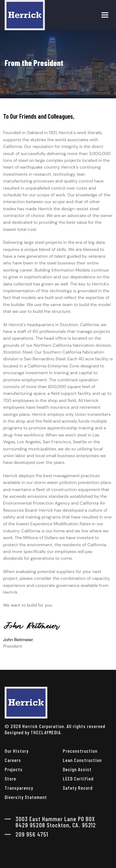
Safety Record (78, 788)
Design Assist (77, 769)
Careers (13, 760)
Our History (17, 751)
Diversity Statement (26, 797)
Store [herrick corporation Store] (10, 778)
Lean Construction (82, 760)
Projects (14, 769)
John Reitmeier (18, 640)
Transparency (19, 788)
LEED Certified (78, 778)
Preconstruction (80, 751)
